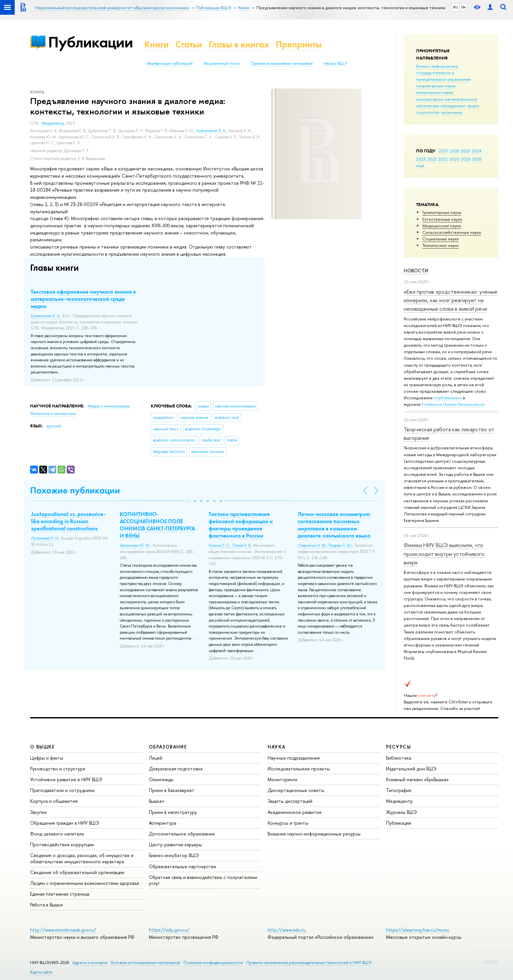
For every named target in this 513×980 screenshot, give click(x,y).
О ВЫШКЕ (43, 747)
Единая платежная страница (60, 894)
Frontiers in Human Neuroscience (453, 404)
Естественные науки (442, 219)
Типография (399, 790)
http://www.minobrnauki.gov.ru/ (63, 930)
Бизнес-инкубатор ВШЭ (174, 855)
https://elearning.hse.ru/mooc (418, 930)
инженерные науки (435, 92)
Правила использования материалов (282, 63)
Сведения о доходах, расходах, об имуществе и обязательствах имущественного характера (82, 858)
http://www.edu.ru (287, 930)
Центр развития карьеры (175, 844)
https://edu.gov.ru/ (169, 930)
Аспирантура (163, 823)
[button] (188, 501)
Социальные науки (441, 239)
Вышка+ (157, 801)
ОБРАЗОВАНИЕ (168, 747)
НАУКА (277, 747)
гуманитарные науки (436, 86)
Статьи (189, 44)
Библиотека (399, 758)
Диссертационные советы (296, 790)
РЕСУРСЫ (398, 747)
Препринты (299, 44)
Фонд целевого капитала (57, 834)
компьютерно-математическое (447, 99)
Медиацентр (399, 801)
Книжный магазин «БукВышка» (417, 779)
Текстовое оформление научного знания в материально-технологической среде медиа (83, 299)
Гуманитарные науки (442, 212)
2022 (432, 159)
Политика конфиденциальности (213, 963)
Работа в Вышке (46, 905)
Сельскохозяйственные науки (452, 232)
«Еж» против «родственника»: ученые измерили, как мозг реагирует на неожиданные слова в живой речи (451, 300)
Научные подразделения (294, 758)
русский (54, 426)
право (473, 106)
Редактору (490, 961)
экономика (451, 112)
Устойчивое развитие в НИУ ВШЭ (66, 779)
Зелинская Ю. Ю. (135, 545)
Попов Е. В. (242, 545)
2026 (454, 151)
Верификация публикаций (170, 63)
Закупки (38, 812)
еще (420, 165)
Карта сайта (41, 972)
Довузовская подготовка (176, 769)
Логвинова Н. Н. (45, 538)
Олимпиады (161, 779)
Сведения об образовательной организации (77, 872)
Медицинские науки (442, 226)
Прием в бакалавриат (172, 790)
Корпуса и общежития (54, 801)
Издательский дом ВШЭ (411, 769)
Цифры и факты (47, 758)
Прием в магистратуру (173, 812)
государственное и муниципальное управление (443, 76)
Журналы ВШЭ (401, 812)
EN (463, 7)
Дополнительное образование (182, 834)
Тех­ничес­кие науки (441, 245)
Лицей (156, 758)
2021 (443, 159)
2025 (465, 151)
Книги (157, 44)
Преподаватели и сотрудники (62, 790)
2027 (443, 151)
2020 (454, 159)
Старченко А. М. (312, 545)
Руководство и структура (58, 769)
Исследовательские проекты (299, 769)
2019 (466, 159)
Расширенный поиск (222, 63)
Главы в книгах (239, 44)
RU (456, 7)
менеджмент (453, 106)
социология (428, 112)
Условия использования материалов (145, 963)
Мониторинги (283, 779)
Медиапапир (53, 123)
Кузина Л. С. (220, 545)
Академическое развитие (295, 812)
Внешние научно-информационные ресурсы (314, 834)
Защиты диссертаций (290, 801)
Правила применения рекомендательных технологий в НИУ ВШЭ (309, 963)
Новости (416, 271)
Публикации (90, 42)
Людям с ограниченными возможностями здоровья (85, 883)
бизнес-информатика (437, 66)
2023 (421, 159)
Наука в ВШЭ (335, 63)
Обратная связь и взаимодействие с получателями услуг (203, 880)
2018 (477, 159)
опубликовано (448, 398)
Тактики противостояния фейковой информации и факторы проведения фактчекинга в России (241, 525)
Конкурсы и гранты (288, 823)
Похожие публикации (75, 490)
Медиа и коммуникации (109, 406)
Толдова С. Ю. (340, 545)
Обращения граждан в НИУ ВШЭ (65, 823)
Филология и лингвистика (53, 414)
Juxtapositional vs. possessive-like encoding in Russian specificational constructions (68, 521)
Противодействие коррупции (62, 844)
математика (428, 106)
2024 (477, 151)
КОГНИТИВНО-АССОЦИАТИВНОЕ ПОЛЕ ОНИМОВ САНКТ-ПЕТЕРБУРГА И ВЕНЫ (157, 525)
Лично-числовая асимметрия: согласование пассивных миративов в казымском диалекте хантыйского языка (334, 525)
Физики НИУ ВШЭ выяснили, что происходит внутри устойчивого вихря (444, 554)
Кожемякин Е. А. (212, 131)
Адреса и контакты (90, 963)
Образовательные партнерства (182, 866)
